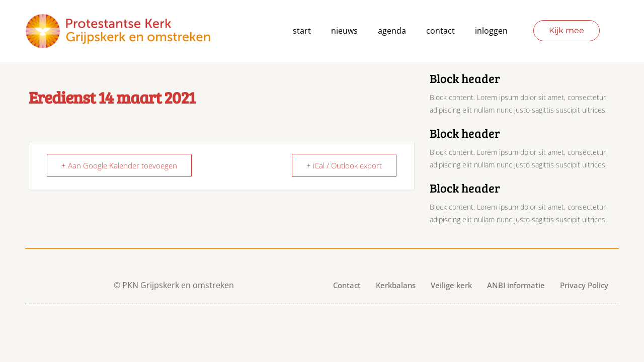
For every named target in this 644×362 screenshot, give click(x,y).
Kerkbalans (396, 285)
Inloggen (491, 31)
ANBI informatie (516, 285)
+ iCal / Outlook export (344, 165)
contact (440, 31)
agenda (392, 31)
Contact (347, 285)
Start (302, 31)
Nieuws (344, 31)
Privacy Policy (584, 285)
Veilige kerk (451, 285)
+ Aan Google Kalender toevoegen (119, 165)
